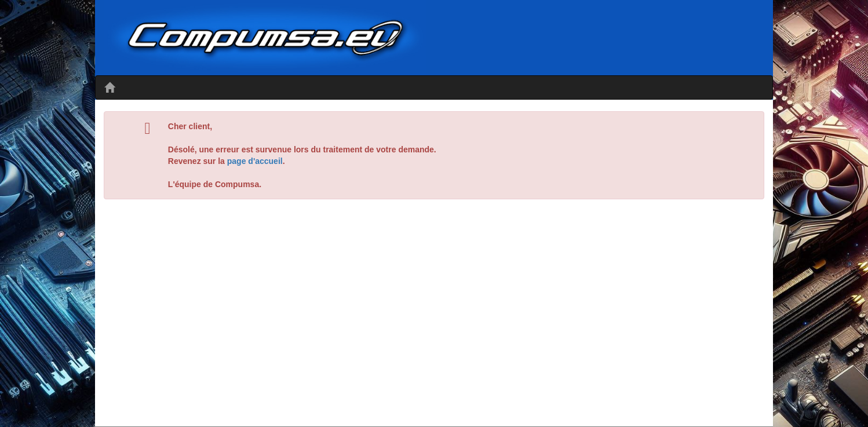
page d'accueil (255, 161)
